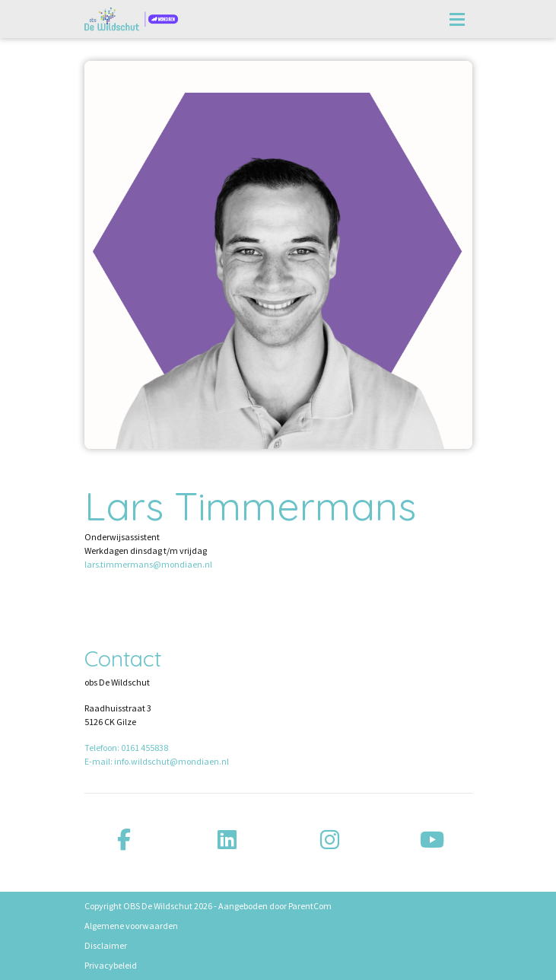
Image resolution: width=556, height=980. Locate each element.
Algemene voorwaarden (131, 926)
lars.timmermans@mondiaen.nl (148, 564)
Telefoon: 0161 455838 (126, 748)
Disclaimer (106, 945)
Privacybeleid (111, 965)
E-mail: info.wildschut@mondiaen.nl (157, 761)
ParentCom (310, 906)
